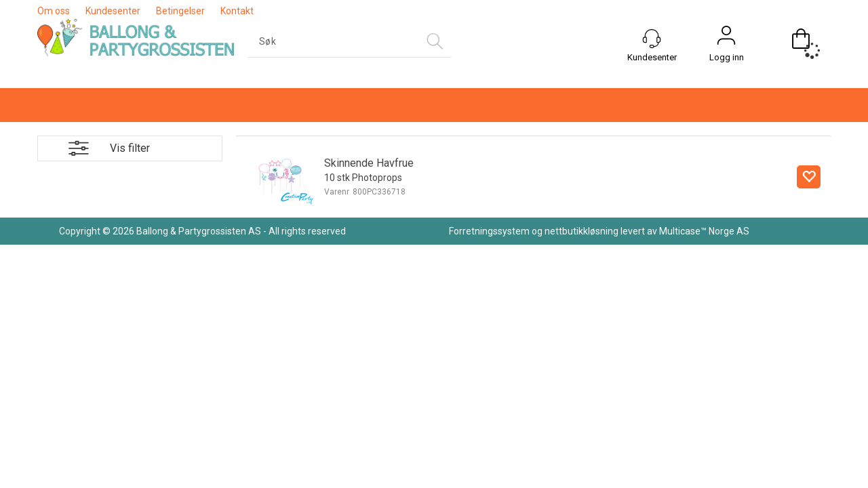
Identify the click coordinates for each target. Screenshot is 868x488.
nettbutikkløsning (581, 231)
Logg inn (727, 57)
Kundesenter (113, 11)
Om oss (54, 11)
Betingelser (180, 11)
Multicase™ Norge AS (704, 231)
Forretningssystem (489, 231)
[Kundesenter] (652, 39)
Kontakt (237, 11)
